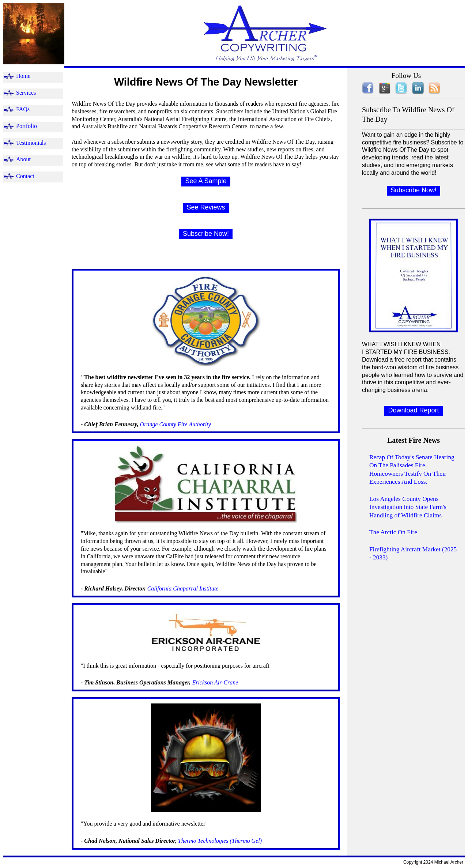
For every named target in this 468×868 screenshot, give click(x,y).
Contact (25, 176)
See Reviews (206, 207)
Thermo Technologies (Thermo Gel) (220, 841)
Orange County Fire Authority (175, 424)
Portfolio (27, 126)
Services (26, 93)
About (23, 159)
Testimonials (31, 143)
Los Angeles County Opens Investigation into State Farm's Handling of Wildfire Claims (408, 507)
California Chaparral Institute (182, 588)
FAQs (23, 109)
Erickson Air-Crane (215, 682)
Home (23, 76)
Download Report (413, 410)
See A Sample (206, 181)
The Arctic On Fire (393, 532)
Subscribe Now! (206, 234)
